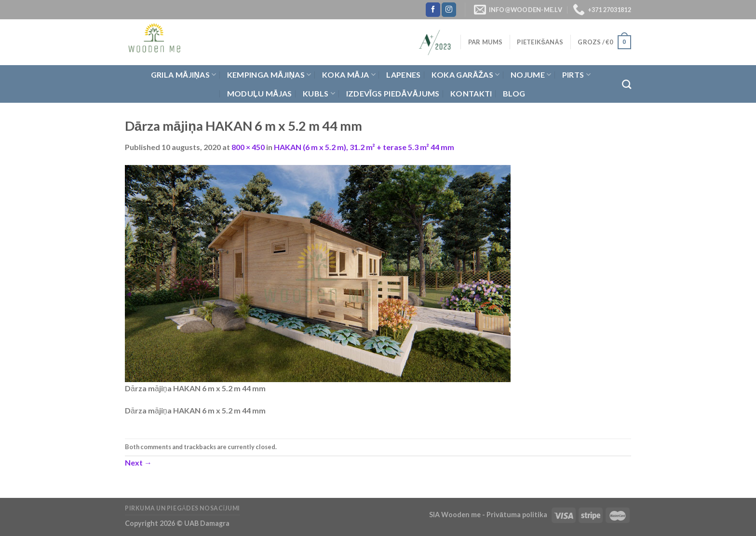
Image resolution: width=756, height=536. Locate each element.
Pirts (576, 75)
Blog (514, 93)
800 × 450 (248, 147)
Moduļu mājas (260, 93)
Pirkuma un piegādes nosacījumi (182, 508)
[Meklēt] (627, 84)
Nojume (531, 75)
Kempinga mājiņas (269, 75)
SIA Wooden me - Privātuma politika (489, 515)
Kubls (319, 94)
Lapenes (403, 75)
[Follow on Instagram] (449, 10)
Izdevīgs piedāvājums (393, 93)
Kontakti (471, 93)
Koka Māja (349, 75)
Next (138, 462)
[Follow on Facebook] (433, 10)
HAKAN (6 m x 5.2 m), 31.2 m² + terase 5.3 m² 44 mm (364, 147)
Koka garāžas (466, 75)
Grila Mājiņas (184, 75)
